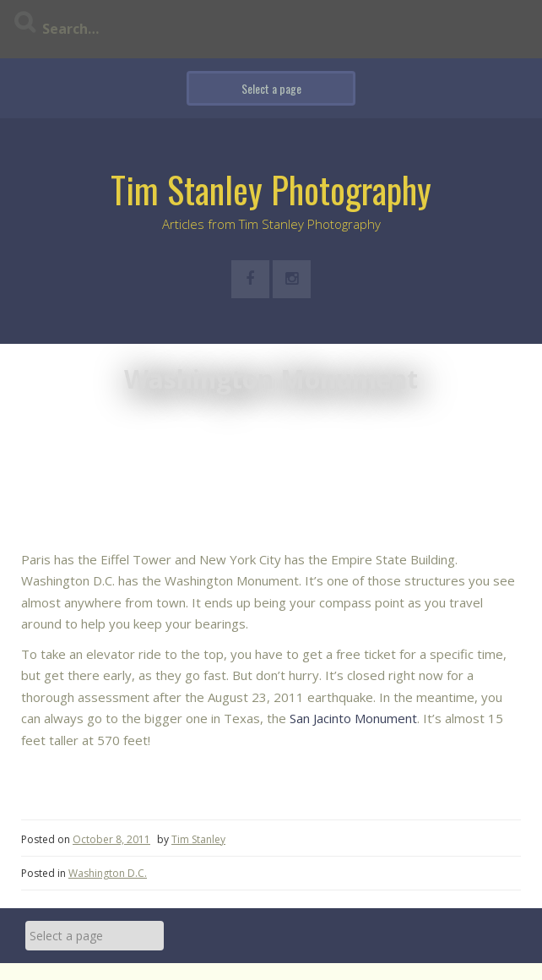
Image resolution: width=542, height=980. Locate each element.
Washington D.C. (108, 873)
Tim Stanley (198, 839)
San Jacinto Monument (353, 718)
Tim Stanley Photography (271, 189)
